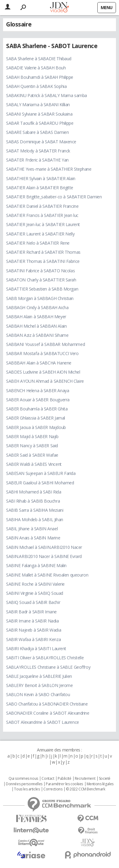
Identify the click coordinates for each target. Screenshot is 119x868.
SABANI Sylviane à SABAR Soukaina (39, 114)
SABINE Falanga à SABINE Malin (36, 565)
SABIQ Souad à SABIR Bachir (33, 602)
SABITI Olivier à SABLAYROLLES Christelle (45, 658)
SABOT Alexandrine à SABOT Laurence (43, 722)
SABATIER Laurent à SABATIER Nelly (40, 234)
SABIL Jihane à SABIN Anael (32, 529)
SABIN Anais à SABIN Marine (33, 538)
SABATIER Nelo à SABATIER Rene (38, 243)
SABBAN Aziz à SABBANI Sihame (37, 335)
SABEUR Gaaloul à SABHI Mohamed (40, 483)
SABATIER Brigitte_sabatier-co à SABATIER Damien (54, 197)
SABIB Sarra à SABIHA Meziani (35, 510)
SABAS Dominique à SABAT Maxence (41, 142)
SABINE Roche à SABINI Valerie (35, 584)
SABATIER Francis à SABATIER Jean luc (42, 215)
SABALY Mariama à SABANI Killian (38, 105)
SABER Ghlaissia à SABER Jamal (36, 418)
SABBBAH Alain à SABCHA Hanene (39, 363)
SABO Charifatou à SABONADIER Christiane (47, 704)
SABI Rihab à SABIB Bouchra (33, 501)
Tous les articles (27, 789)
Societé (105, 779)
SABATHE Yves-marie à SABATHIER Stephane (49, 169)
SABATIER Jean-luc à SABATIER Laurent (43, 224)
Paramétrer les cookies (64, 784)
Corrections (53, 789)
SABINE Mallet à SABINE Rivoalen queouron (47, 575)
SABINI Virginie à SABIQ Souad (35, 593)
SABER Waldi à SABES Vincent (34, 464)
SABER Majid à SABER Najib (32, 436)
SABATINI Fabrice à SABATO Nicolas (40, 271)
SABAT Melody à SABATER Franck (38, 151)
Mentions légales (100, 784)
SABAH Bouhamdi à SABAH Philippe (40, 77)
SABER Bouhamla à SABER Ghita (37, 409)
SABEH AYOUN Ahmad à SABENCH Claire (45, 381)
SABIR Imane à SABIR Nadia (32, 621)
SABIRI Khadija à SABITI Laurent (36, 648)
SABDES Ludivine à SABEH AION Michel (43, 372)
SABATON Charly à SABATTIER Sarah (41, 280)
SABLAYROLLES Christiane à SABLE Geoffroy (48, 667)
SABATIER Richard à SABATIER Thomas (43, 252)
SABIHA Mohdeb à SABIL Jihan (35, 519)
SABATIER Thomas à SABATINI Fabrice (43, 261)
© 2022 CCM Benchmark (86, 789)
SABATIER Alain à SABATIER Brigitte (40, 188)
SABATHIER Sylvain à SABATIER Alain (41, 178)
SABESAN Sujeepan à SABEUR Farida (41, 473)
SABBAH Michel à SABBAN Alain (36, 326)
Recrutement (85, 779)
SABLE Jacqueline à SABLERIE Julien (39, 676)
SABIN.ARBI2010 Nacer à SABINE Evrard (44, 556)
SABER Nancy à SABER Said (32, 446)
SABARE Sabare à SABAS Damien (37, 132)
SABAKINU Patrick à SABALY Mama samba (47, 95)
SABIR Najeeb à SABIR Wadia (34, 630)
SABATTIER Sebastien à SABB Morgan (42, 289)
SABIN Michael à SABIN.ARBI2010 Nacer (44, 547)
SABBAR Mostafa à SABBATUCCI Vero (42, 353)
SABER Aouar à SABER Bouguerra (38, 400)
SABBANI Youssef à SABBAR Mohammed (45, 344)
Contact (48, 779)
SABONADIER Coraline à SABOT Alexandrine (48, 713)
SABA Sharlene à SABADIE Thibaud (39, 59)
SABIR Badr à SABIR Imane (31, 612)
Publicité (64, 779)
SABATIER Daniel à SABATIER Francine (42, 206)
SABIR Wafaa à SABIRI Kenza (33, 639)
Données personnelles (24, 784)
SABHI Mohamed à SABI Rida (34, 492)
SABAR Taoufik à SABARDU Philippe (40, 123)
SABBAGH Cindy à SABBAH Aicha (37, 307)
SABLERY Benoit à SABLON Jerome (39, 685)
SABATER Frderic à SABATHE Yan (37, 160)
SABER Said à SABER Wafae (32, 455)
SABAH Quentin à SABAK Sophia (36, 86)
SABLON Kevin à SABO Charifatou (38, 694)
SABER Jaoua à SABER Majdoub (36, 427)
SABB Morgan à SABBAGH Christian (40, 298)
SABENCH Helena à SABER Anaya (38, 390)
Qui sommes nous (23, 779)
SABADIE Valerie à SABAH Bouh (36, 68)
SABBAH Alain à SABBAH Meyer (36, 317)
